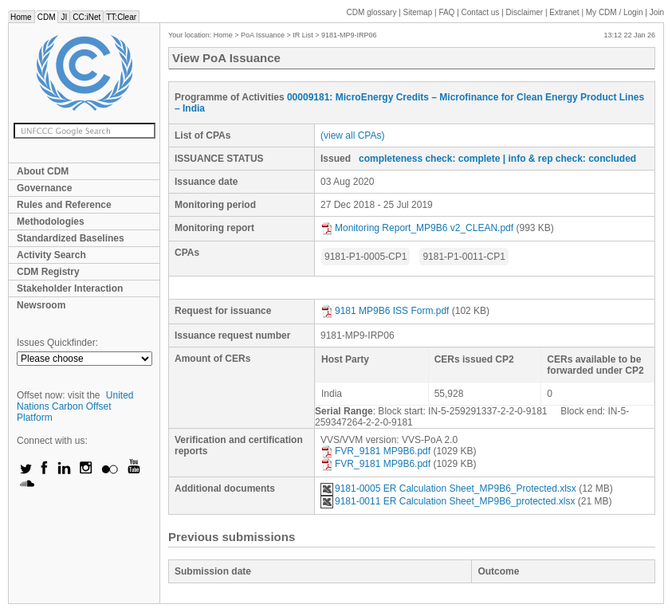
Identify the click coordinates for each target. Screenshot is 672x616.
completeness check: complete (429, 159)
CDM (47, 17)
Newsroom (41, 305)
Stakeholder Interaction (70, 288)
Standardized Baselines (71, 238)
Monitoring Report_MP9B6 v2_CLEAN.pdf (417, 228)
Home (21, 17)
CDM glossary (372, 12)
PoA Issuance (263, 35)
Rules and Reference (64, 205)
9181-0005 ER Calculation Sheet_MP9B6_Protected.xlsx (448, 488)
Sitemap (418, 12)
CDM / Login (615, 12)
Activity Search (51, 255)
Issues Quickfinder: (57, 343)
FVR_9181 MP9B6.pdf (375, 451)
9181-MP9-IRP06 (349, 35)
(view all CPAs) (352, 135)
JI (64, 17)
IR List (303, 35)
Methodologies (51, 222)
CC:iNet (86, 17)
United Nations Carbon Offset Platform (75, 406)
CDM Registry (48, 272)
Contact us (481, 12)
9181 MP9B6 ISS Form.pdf (385, 311)
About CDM (43, 171)
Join (657, 12)
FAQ (446, 12)
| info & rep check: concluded (570, 159)
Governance (44, 188)
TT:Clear (121, 17)
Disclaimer (525, 12)
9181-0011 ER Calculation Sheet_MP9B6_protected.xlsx (448, 501)
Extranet (564, 12)
